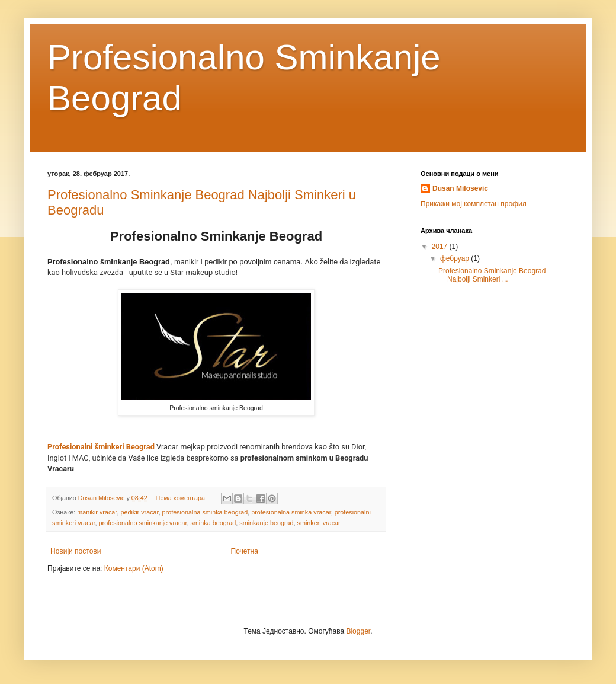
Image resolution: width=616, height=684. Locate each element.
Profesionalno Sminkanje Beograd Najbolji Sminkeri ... (492, 275)
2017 (441, 247)
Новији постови (76, 551)
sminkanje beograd (266, 523)
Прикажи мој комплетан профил (474, 204)
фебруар (455, 258)
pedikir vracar (139, 512)
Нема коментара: (182, 498)
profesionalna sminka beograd (205, 512)
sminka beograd (213, 523)
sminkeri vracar (319, 523)
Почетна (245, 551)
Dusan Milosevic (460, 188)
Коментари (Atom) (134, 568)
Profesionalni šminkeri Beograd (101, 447)
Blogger (358, 631)
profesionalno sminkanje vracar (143, 523)
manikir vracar (97, 512)
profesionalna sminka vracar (291, 512)
